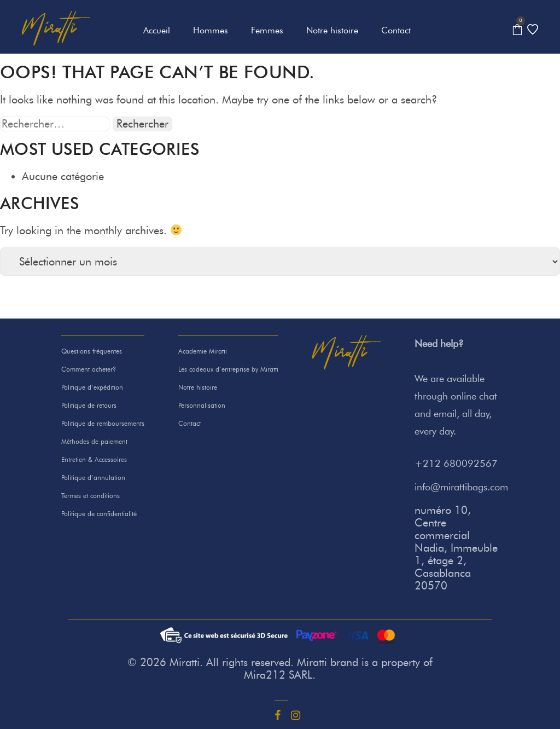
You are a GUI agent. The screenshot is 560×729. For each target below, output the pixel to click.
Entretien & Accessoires (94, 459)
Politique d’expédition (92, 387)
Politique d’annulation (93, 478)
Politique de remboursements (103, 423)
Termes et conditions (91, 496)
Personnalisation (202, 405)
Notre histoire (332, 30)
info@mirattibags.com (461, 487)
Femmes (267, 30)
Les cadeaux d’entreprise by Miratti (228, 369)
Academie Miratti (203, 351)
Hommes (211, 30)
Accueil (157, 30)
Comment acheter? (89, 369)
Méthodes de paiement (94, 441)
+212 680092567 (456, 464)
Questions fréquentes (92, 351)
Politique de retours (89, 405)
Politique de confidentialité (99, 514)
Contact (396, 30)
